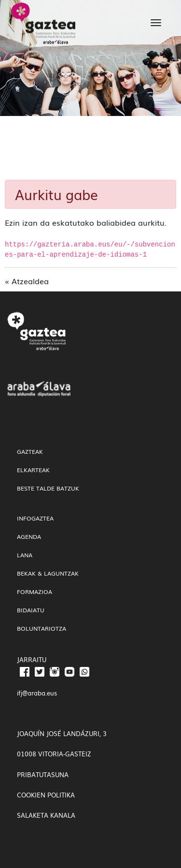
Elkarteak (33, 470)
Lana (25, 555)
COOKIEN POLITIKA (46, 795)
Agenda (29, 536)
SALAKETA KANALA (46, 815)
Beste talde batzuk (48, 488)
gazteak (30, 451)
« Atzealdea (27, 281)
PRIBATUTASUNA (43, 774)
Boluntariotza (42, 628)
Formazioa (35, 592)
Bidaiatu (31, 610)
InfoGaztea (35, 518)
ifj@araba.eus (37, 693)
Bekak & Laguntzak (48, 573)
